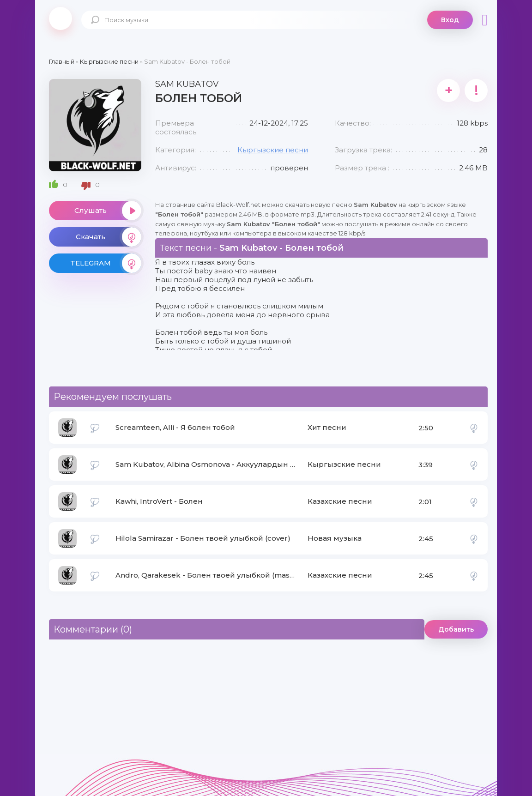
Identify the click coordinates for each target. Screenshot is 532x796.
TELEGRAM (106, 263)
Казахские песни (340, 501)
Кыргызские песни (273, 150)
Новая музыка (335, 538)
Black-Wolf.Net (60, 18)
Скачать (109, 237)
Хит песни (327, 427)
